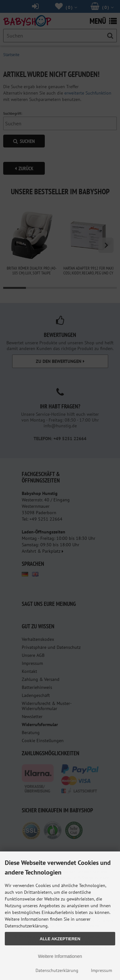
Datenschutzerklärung (57, 970)
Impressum (101, 970)
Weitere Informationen (60, 956)
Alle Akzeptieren (60, 939)
